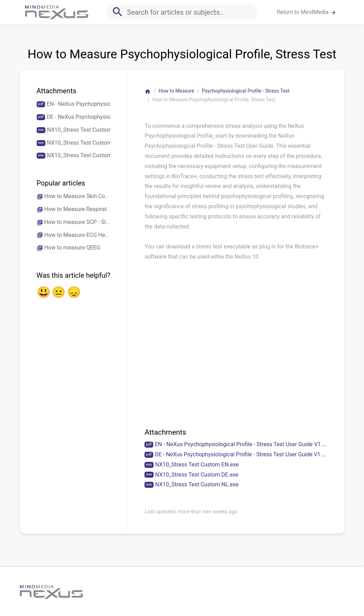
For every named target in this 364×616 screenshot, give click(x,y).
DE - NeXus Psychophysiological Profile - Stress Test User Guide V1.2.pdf (241, 454)
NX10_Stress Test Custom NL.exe (197, 484)
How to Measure (176, 91)
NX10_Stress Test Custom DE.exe (197, 475)
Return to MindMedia (307, 12)
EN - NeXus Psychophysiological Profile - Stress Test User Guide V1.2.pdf (241, 444)
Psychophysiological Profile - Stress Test (246, 91)
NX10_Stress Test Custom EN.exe (197, 465)
